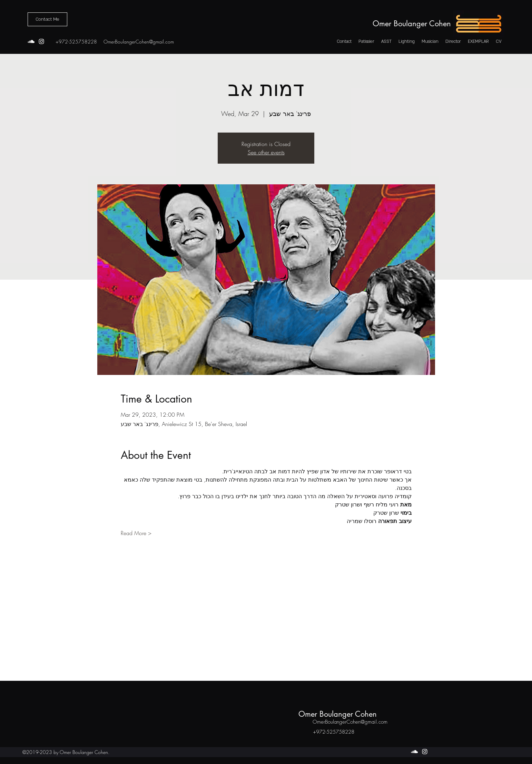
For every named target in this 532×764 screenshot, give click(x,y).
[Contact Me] (47, 19)
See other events (266, 152)
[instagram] (41, 41)
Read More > (136, 533)
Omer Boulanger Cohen (412, 23)
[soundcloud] (31, 41)
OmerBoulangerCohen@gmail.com (139, 42)
